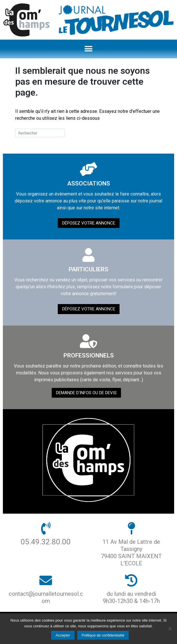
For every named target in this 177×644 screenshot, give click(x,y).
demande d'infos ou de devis (86, 393)
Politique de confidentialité (103, 635)
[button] (89, 49)
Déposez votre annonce (89, 223)
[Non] (170, 628)
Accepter (63, 635)
